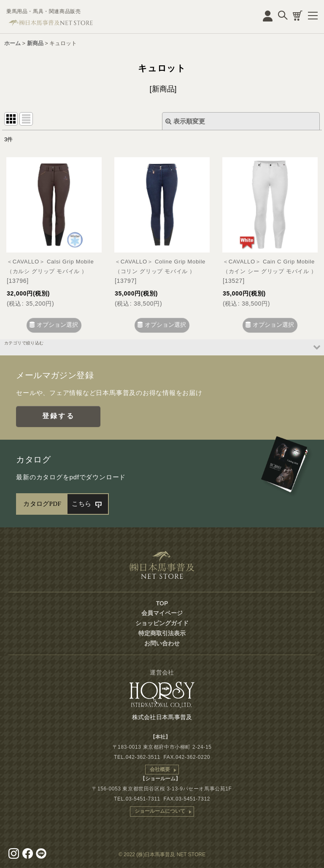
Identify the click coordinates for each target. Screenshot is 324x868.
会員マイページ (162, 613)
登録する (58, 416)
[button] (162, 347)
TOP (162, 603)
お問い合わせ (162, 643)
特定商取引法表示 (162, 633)
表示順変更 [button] (185, 121)
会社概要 (160, 769)
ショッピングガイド (162, 623)
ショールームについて (160, 811)
